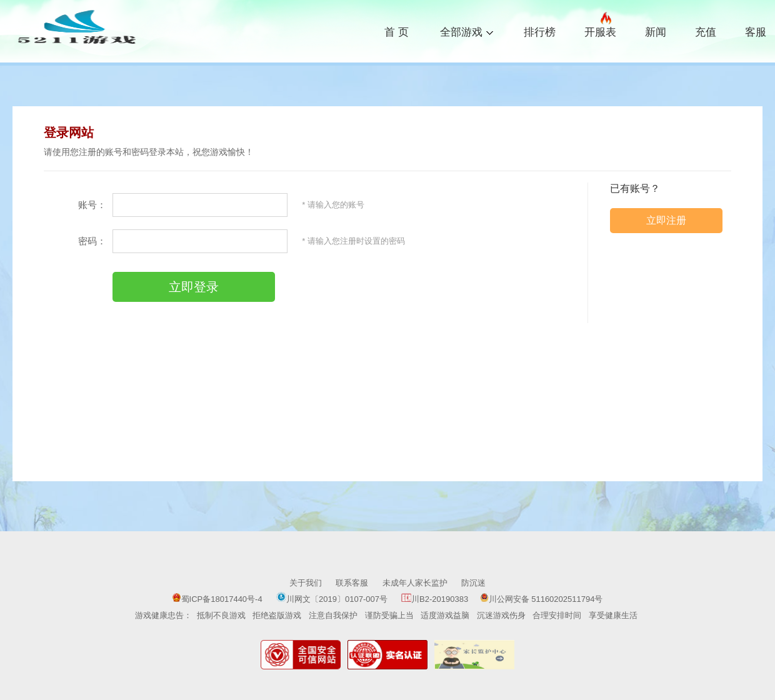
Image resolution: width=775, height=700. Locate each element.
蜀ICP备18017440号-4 (217, 599)
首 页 (397, 32)
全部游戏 (467, 31)
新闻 (656, 32)
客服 (756, 32)
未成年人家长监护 (415, 583)
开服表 (600, 31)
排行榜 (540, 32)
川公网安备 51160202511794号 (542, 599)
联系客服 (352, 583)
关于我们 (306, 583)
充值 (706, 32)
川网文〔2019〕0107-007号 (333, 599)
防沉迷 (473, 583)
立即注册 (666, 220)
